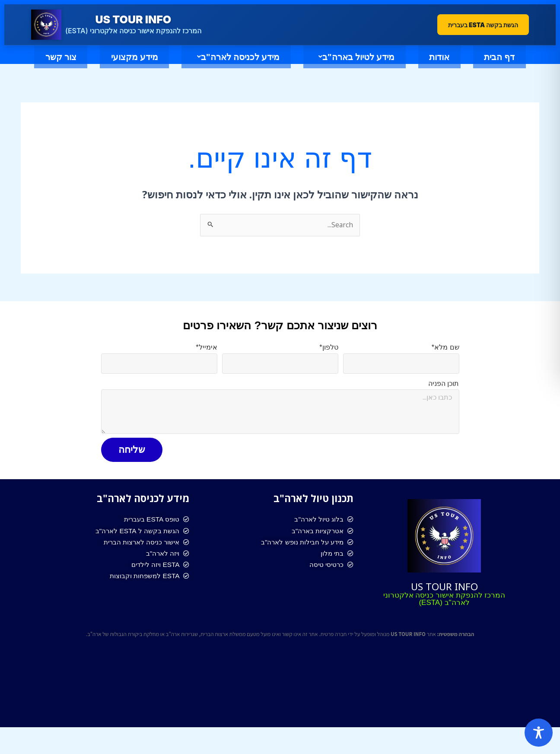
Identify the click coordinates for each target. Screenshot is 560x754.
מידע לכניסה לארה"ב (191, 66)
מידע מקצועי (66, 66)
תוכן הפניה (444, 402)
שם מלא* (445, 366)
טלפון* (329, 366)
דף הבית (515, 66)
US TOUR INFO (444, 604)
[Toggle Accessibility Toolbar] (539, 733)
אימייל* (206, 366)
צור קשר (280, 87)
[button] (328, 66)
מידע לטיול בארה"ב (330, 66)
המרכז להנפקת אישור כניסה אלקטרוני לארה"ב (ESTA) (444, 617)
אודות (434, 66)
